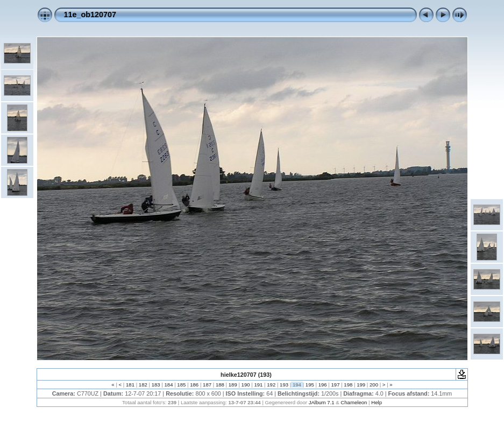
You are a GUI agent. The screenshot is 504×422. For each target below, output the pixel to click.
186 (194, 385)
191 (258, 385)
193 (284, 385)
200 (374, 385)
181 (130, 385)
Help (377, 402)
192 (271, 385)
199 (361, 385)
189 (233, 385)
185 (182, 385)
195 (310, 385)
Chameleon (354, 402)
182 (143, 385)
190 (246, 385)
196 (322, 385)
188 (220, 385)
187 (207, 385)
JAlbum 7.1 (322, 402)
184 (169, 385)
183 (156, 385)
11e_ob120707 (90, 15)
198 (348, 385)
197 (335, 385)
